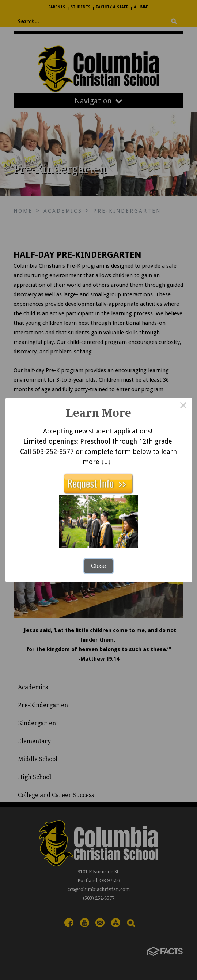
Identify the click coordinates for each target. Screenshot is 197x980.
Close (98, 566)
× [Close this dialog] (183, 407)
